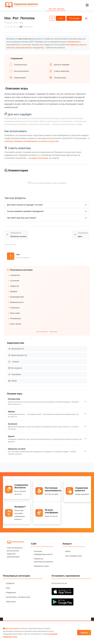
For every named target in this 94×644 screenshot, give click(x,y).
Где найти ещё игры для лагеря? (22, 218)
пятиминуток (73, 42)
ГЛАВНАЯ (10, 582)
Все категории (42, 332)
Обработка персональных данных (43, 559)
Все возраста (15, 368)
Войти (68, 550)
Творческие (11, 601)
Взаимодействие (16, 297)
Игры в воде (14, 313)
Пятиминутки (14, 318)
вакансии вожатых (24, 48)
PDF (61, 18)
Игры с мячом (15, 324)
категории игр (72, 45)
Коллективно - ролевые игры (18, 596)
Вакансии (54, 332)
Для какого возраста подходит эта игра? (25, 205)
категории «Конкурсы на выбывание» (21, 141)
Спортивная (15, 374)
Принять (84, 633)
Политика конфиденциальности (43, 552)
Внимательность (16, 302)
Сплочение (14, 281)
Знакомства (14, 275)
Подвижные (11, 592)
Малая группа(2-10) (18, 355)
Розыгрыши (14, 308)
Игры (8, 587)
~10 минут (14, 362)
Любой (13, 381)
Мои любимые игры (74, 555)
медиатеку (39, 48)
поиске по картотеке (50, 141)
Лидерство (14, 286)
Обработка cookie (41, 565)
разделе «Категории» (39, 158)
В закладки (74, 18)
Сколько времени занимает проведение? (26, 211)
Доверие (13, 291)
